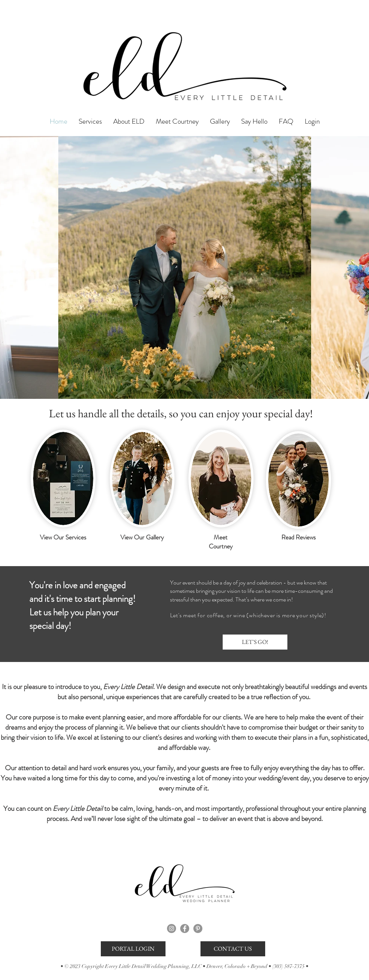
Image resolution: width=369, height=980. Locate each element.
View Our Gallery (142, 537)
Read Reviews (298, 537)
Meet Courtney (221, 542)
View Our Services (63, 537)
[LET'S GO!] (255, 642)
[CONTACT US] (233, 949)
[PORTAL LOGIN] (133, 949)
